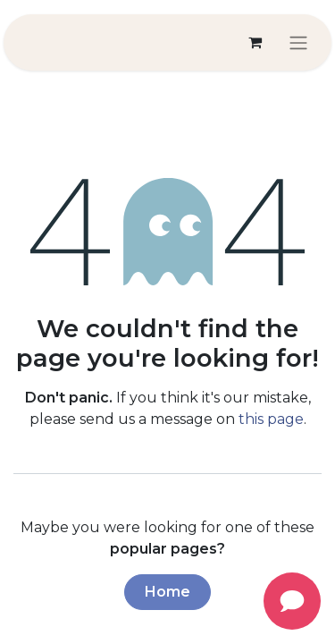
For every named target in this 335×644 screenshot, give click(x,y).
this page (271, 419)
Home (167, 592)
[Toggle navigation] (298, 42)
